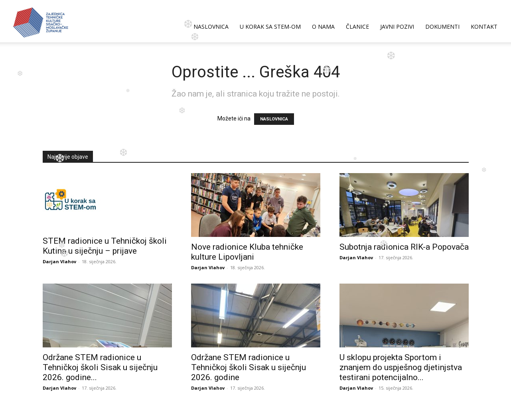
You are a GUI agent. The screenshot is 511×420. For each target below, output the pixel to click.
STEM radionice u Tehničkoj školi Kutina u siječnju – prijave (105, 246)
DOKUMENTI (442, 27)
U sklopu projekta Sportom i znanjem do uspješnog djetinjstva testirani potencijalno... (401, 367)
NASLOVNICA (211, 27)
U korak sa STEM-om (270, 27)
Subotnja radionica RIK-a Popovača (404, 247)
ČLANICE (357, 27)
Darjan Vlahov (59, 261)
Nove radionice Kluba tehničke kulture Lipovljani (247, 252)
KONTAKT (484, 27)
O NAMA (323, 27)
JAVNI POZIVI (397, 27)
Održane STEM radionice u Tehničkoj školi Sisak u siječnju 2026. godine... (100, 367)
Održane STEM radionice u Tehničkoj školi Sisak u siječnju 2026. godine (249, 367)
